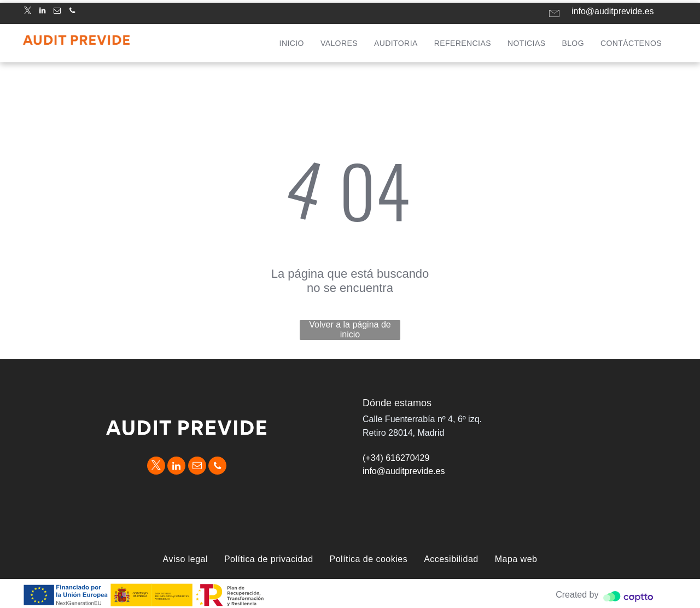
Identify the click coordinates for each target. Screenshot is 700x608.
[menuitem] (292, 43)
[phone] (72, 12)
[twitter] (27, 12)
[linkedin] (42, 12)
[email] (57, 12)
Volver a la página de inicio (350, 329)
